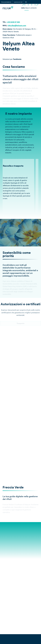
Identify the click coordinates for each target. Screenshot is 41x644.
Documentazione (6, 2)
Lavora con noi (18, 2)
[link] (29, 8)
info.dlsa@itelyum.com (17, 25)
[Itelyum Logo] (8, 8)
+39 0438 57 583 (13, 22)
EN (26, 2)
